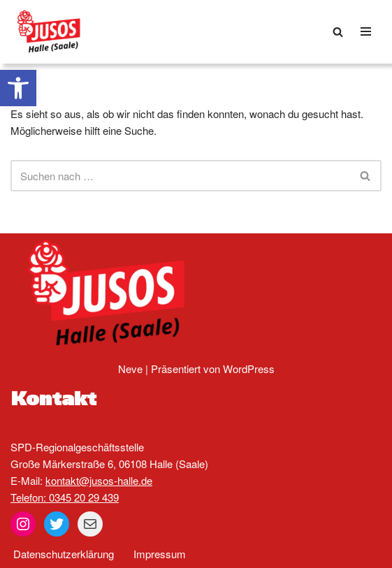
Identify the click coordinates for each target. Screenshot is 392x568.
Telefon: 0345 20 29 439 (65, 497)
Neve (130, 369)
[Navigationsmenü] (366, 31)
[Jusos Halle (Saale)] (52, 32)
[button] (18, 88)
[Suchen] (338, 32)
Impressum (160, 554)
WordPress (249, 369)
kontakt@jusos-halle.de (99, 480)
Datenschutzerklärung (64, 554)
